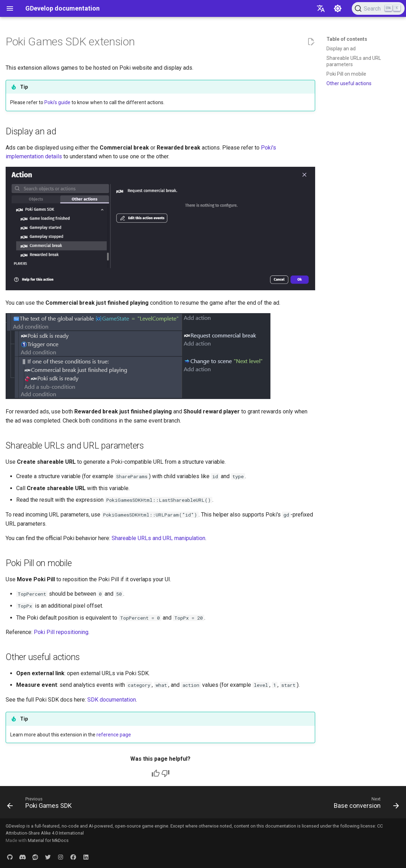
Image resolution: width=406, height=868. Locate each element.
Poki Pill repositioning (61, 632)
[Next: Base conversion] (364, 804)
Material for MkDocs (48, 840)
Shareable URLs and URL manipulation (158, 538)
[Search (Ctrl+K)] (378, 8)
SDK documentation (112, 700)
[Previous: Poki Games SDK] (41, 804)
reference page (114, 735)
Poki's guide (57, 102)
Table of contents (347, 39)
